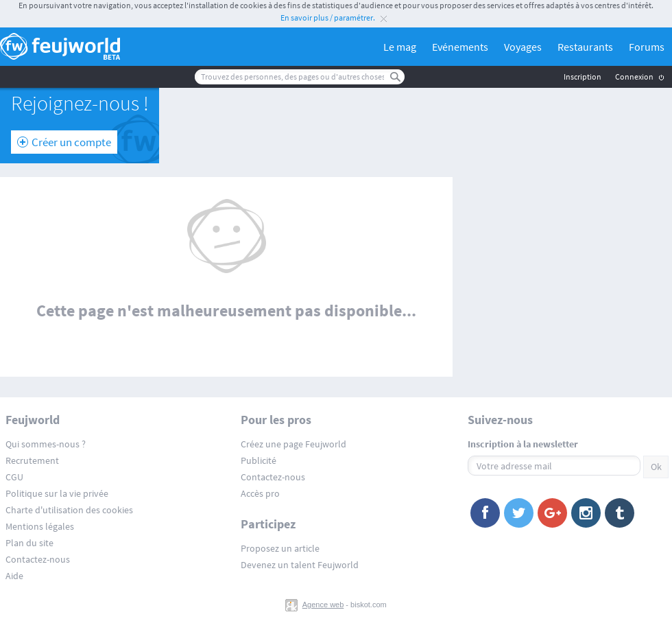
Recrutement (32, 460)
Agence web (323, 605)
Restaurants (585, 47)
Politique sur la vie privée (57, 493)
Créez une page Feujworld (293, 444)
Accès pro (260, 493)
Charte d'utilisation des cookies (69, 510)
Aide (14, 576)
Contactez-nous (38, 559)
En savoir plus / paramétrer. (328, 17)
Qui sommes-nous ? (46, 444)
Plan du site (29, 543)
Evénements (460, 47)
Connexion (634, 77)
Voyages (523, 47)
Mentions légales (40, 526)
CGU (14, 477)
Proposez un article (280, 548)
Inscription (583, 77)
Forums (647, 47)
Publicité (259, 460)
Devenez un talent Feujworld (300, 565)
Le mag (400, 47)
